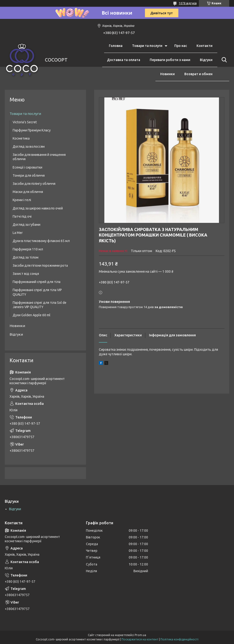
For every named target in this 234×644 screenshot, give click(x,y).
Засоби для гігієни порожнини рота (40, 266)
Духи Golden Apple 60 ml (32, 315)
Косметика (21, 138)
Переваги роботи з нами (170, 60)
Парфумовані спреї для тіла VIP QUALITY (37, 292)
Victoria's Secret (25, 122)
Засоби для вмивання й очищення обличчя (39, 157)
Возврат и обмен (198, 74)
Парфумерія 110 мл (28, 249)
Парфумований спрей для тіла (37, 282)
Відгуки (206, 60)
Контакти (205, 46)
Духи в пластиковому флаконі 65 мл (41, 241)
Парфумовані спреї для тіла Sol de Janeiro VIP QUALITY (40, 305)
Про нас (181, 46)
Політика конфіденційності (179, 639)
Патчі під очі (22, 216)
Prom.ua (140, 635)
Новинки (168, 74)
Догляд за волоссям (29, 147)
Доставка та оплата (124, 60)
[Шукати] (223, 60)
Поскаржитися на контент (140, 639)
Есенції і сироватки (27, 167)
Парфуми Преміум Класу (32, 130)
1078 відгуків (188, 3)
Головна (116, 46)
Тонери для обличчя (29, 175)
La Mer (18, 233)
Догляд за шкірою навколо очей (38, 208)
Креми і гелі (22, 200)
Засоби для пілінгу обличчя (34, 184)
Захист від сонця (26, 274)
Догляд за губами (27, 225)
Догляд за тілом (26, 257)
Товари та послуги (147, 46)
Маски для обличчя (28, 192)
